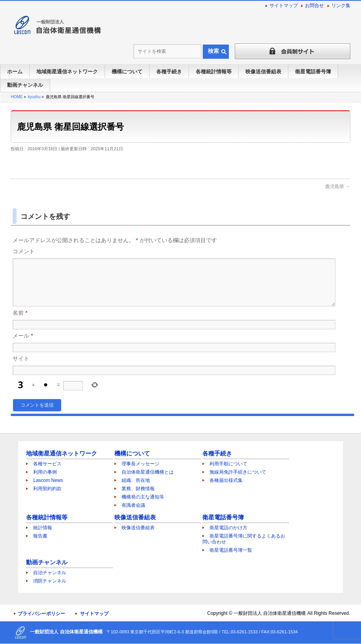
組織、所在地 (136, 481)
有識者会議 (133, 506)
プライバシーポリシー (41, 614)
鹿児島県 (338, 187)
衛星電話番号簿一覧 (231, 551)
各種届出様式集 (226, 481)
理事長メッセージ (140, 464)
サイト (21, 368)
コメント (24, 251)
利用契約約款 (47, 489)
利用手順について (228, 464)
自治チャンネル (50, 573)
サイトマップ (284, 6)
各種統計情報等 (47, 518)
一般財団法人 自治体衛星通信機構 (270, 614)
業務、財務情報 (138, 489)
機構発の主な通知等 (143, 497)
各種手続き (217, 454)
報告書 (40, 536)
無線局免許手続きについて (238, 472)
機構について (132, 454)
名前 (20, 322)
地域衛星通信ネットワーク (62, 454)
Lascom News (48, 481)
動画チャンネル (47, 563)
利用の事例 (45, 472)
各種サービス (47, 464)
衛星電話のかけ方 (228, 528)
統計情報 (43, 528)
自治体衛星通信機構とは (148, 472)
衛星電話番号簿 (223, 518)
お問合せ (314, 6)
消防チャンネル (50, 581)
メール (23, 345)
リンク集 (341, 6)
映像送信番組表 (135, 518)
